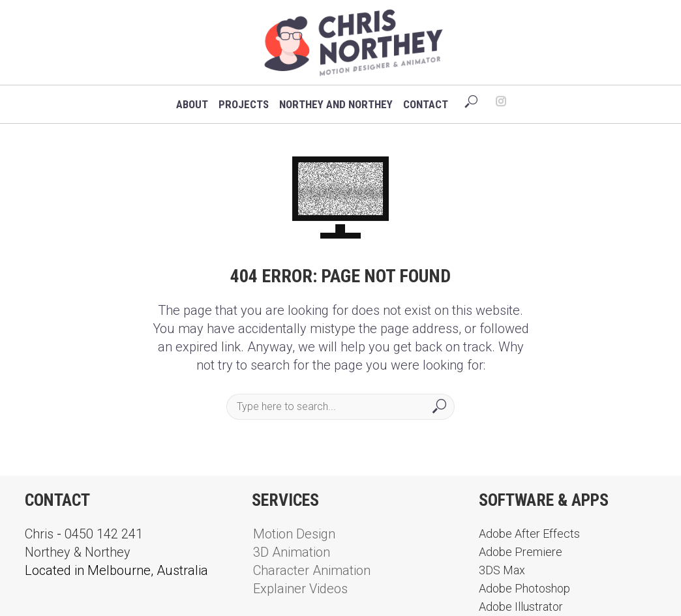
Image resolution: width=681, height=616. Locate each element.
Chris (39, 534)
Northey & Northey (78, 552)
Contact (426, 104)
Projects (244, 104)
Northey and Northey (336, 104)
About (192, 104)
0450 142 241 (104, 534)
